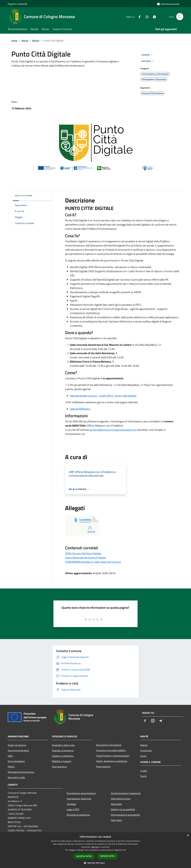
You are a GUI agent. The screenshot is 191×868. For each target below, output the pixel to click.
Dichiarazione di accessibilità (125, 815)
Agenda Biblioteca (80, 409)
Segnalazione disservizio (79, 799)
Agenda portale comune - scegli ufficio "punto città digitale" (103, 396)
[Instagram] (146, 17)
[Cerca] (180, 17)
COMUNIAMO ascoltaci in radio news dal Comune (93, 562)
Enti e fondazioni (16, 761)
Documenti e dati (16, 777)
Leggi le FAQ (73, 809)
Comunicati (146, 750)
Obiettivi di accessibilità (123, 809)
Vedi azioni (148, 61)
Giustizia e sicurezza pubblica (111, 750)
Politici (11, 767)
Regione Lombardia (17, 4)
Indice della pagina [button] (24, 196)
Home (14, 41)
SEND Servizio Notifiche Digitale (83, 553)
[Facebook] (138, 17)
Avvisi (143, 756)
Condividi (147, 55)
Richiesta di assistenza (78, 815)
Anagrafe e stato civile (63, 745)
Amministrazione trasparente (126, 793)
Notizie (36, 41)
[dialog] (95, 850)
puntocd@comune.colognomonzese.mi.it (113, 430)
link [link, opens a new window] (124, 850)
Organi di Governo (17, 745)
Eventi (144, 776)
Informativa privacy (121, 799)
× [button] (188, 835)
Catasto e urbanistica (63, 756)
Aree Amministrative (18, 750)
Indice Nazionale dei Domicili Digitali (85, 558)
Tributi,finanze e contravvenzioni (113, 756)
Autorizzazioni (103, 766)
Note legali (116, 804)
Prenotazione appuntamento (81, 793)
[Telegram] (153, 17)
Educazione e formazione (109, 745)
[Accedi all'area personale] (168, 4)
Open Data (117, 820)
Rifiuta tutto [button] (108, 856)
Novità (25, 41)
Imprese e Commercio (63, 750)
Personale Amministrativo (21, 772)
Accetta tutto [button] (84, 856)
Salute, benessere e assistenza (112, 761)
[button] (95, 863)
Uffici (10, 756)
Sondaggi (71, 804)
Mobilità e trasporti (62, 761)
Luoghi (144, 771)
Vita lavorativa (59, 767)
